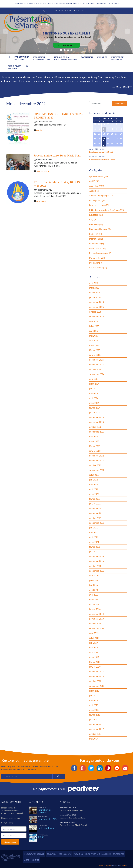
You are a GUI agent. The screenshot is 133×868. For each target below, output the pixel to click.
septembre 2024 (97, 374)
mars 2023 (94, 441)
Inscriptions (94, 239)
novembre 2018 (96, 676)
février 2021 (95, 547)
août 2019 (94, 633)
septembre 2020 (97, 571)
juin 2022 (93, 480)
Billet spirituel (95, 201)
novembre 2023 (96, 422)
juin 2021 (93, 528)
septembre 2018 (97, 686)
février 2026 (95, 293)
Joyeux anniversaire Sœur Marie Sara (57, 155)
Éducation (94, 215)
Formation (94, 224)
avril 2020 (94, 595)
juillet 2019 (94, 638)
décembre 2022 (96, 456)
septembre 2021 (97, 523)
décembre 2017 (96, 724)
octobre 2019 (95, 624)
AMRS (39, 130)
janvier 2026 (95, 297)
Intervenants (95, 244)
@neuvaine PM (96, 177)
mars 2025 (94, 345)
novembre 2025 (96, 307)
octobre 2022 (95, 465)
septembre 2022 (97, 470)
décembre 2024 (96, 360)
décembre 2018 (96, 672)
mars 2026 (94, 288)
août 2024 (94, 379)
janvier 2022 (95, 504)
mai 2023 (94, 437)
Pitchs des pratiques (99, 253)
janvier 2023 (95, 451)
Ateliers (93, 191)
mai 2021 (94, 533)
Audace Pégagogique (99, 196)
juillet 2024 (94, 384)
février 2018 (95, 715)
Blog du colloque (97, 205)
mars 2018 (94, 710)
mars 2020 (94, 600)
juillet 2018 (94, 691)
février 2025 (95, 350)
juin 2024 (93, 389)
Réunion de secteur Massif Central (73, 825)
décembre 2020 (96, 557)
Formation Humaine (98, 229)
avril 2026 (94, 283)
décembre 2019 (96, 614)
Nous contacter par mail (11, 818)
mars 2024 (94, 403)
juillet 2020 (94, 581)
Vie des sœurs (96, 268)
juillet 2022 (94, 475)
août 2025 (94, 321)
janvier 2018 (95, 720)
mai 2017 (94, 739)
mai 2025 (94, 336)
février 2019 (95, 662)
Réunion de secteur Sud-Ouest (101, 152)
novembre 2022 (96, 461)
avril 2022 (94, 489)
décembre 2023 (96, 417)
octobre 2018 (95, 681)
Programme (95, 263)
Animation (41, 201)
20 (104, 139)
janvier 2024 (95, 413)
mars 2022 (94, 494)
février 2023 (95, 446)
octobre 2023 (95, 427)
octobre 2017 (95, 734)
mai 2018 (94, 700)
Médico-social (43, 171)
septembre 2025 (97, 317)
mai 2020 (94, 590)
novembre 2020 (96, 561)
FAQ (91, 220)
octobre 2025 (95, 312)
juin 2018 (93, 696)
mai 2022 (94, 485)
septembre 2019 (97, 628)
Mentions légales (105, 866)
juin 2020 (93, 585)
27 (104, 143)
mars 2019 (94, 657)
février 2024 (95, 408)
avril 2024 (94, 398)
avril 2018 (94, 705)
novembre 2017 (96, 729)
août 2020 (94, 576)
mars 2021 (94, 542)
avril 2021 (94, 537)
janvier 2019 (95, 667)
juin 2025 (93, 331)
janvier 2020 (95, 609)
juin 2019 (93, 643)
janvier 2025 (95, 355)
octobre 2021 (95, 518)
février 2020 (95, 604)
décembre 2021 (96, 509)
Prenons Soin (95, 258)
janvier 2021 (95, 552)
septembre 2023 (97, 432)
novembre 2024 (96, 365)
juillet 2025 (94, 326)
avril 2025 (94, 341)
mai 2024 (94, 393)
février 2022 (95, 499)
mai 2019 (94, 648)
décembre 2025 (96, 302)
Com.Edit (123, 866)
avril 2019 (94, 652)
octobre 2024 (95, 369)
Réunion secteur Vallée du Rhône (102, 160)
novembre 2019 (96, 619)
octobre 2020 (95, 566)
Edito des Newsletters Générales (104, 210)
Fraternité (94, 234)
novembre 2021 (96, 513)
